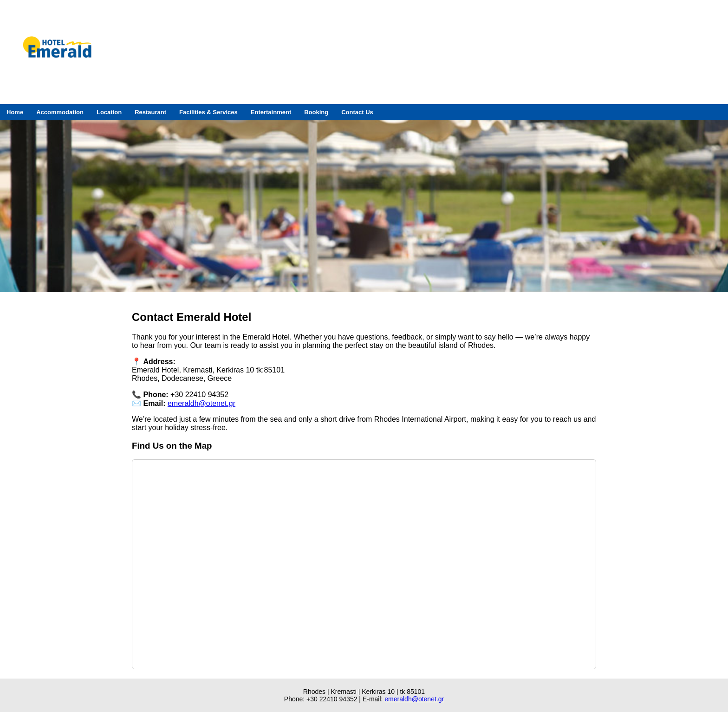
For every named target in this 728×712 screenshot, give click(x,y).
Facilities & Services (208, 112)
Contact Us (357, 112)
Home (15, 112)
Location (109, 112)
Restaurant (150, 112)
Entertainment (271, 112)
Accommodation (60, 112)
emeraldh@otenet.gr (201, 403)
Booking (316, 112)
